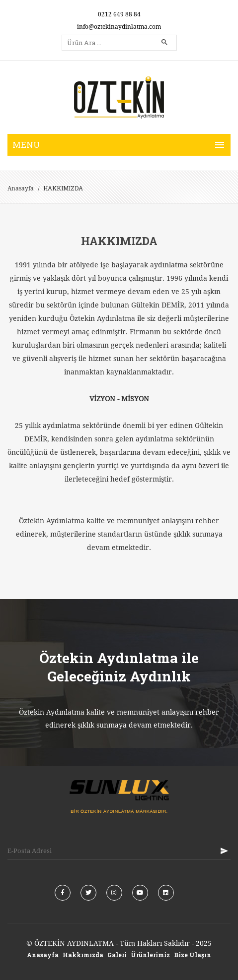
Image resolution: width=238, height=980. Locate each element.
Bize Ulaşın (193, 955)
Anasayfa (21, 188)
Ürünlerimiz (150, 955)
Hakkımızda (83, 955)
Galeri (117, 955)
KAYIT (224, 851)
